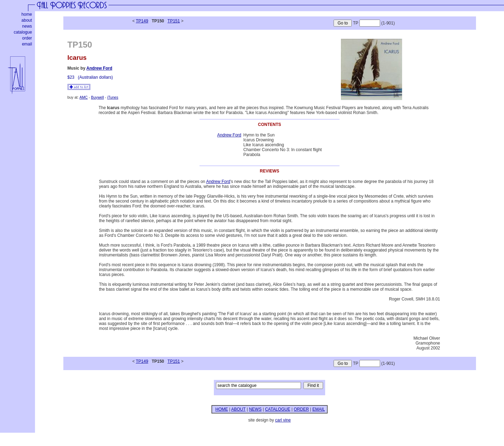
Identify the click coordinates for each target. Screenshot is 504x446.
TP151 (174, 21)
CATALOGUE (278, 409)
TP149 (142, 21)
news (27, 26)
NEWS (255, 409)
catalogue (23, 32)
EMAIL (318, 409)
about (27, 20)
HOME (222, 409)
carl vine (283, 420)
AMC (84, 97)
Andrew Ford (99, 68)
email (27, 44)
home (27, 14)
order (27, 38)
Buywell (97, 97)
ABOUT (238, 409)
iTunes (113, 97)
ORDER (301, 409)
